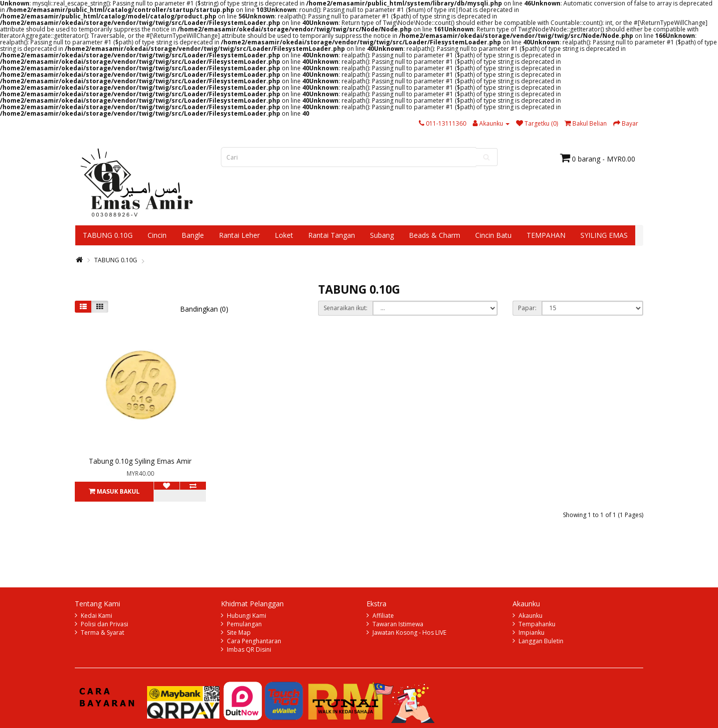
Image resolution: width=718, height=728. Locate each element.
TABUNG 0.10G (108, 235)
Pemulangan (244, 624)
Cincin (157, 235)
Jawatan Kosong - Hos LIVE (409, 633)
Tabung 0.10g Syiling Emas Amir (140, 461)
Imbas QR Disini (249, 649)
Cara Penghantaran (254, 641)
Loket (284, 235)
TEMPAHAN (546, 235)
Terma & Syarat (102, 633)
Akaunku (531, 616)
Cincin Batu (493, 235)
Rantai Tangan (332, 235)
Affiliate (383, 616)
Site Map (239, 633)
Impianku (532, 633)
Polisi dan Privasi (104, 624)
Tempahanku (537, 624)
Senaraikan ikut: (346, 308)
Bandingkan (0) (204, 309)
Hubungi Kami (247, 616)
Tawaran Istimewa (398, 624)
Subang (382, 235)
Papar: (527, 308)
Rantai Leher (239, 235)
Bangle (193, 235)
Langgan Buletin (541, 641)
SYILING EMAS (604, 235)
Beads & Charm (435, 235)
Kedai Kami (96, 616)
